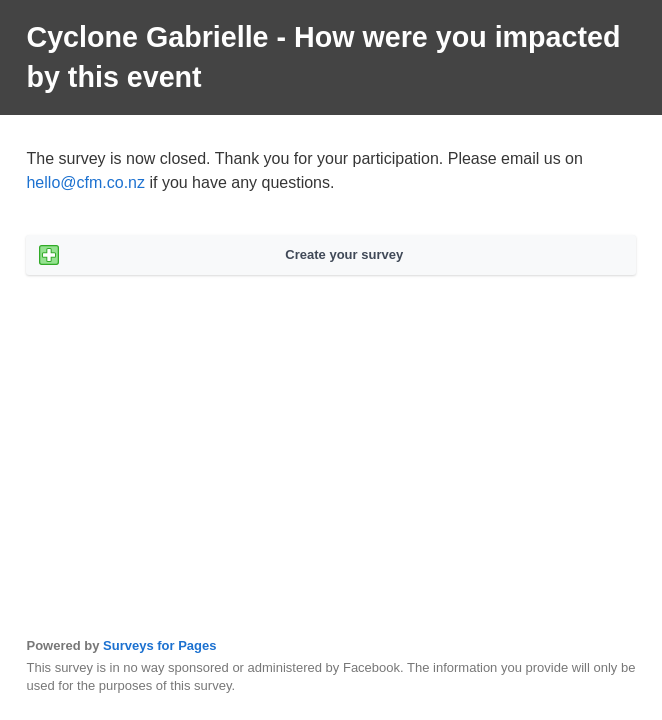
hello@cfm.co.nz (85, 182)
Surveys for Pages (159, 645)
